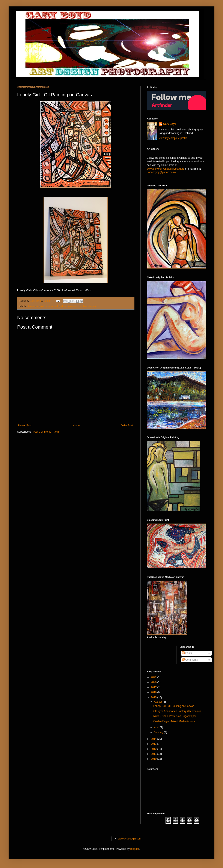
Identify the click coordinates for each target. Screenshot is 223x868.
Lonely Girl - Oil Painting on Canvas (174, 706)
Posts (187, 653)
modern (49, 306)
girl (42, 306)
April (157, 728)
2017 (154, 687)
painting (83, 306)
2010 (154, 759)
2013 (154, 744)
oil (62, 306)
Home (76, 426)
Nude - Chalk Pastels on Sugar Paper (175, 716)
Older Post (127, 426)
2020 (154, 682)
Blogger (135, 849)
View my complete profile (173, 138)
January (159, 732)
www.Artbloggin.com (130, 839)
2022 (154, 677)
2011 (154, 754)
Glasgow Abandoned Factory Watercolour (177, 711)
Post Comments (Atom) (46, 432)
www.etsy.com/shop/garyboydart (165, 169)
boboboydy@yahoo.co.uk (161, 172)
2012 (154, 749)
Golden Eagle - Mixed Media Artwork (174, 721)
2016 (154, 692)
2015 (154, 697)
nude (57, 306)
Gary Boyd (170, 124)
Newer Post (25, 426)
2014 (154, 739)
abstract (31, 306)
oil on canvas (71, 306)
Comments (190, 660)
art (38, 306)
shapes (92, 306)
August (158, 702)
